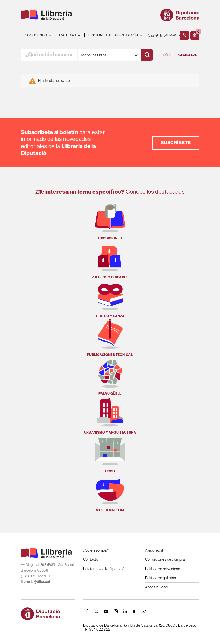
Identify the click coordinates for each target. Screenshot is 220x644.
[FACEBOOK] (87, 611)
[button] (195, 35)
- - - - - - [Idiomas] (162, 35)
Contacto (91, 559)
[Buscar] (147, 55)
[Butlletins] (135, 611)
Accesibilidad (156, 587)
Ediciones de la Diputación (105, 569)
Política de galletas (161, 578)
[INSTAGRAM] (116, 611)
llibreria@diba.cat (36, 582)
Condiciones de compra (165, 559)
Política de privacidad (163, 569)
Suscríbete (176, 143)
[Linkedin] (125, 611)
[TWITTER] (97, 611)
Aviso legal (154, 550)
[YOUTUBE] (106, 611)
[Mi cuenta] (184, 35)
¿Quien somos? (96, 550)
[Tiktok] (145, 611)
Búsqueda (179, 55)
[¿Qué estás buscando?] (49, 55)
